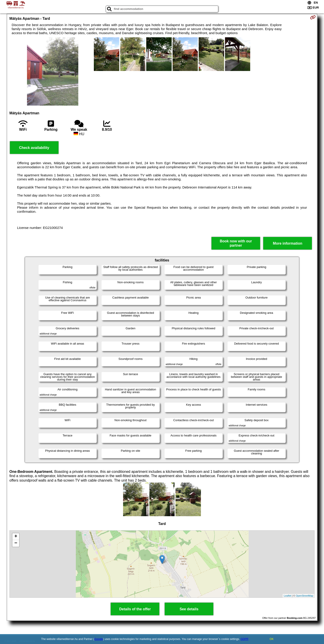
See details (189, 609)
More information (288, 243)
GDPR (244, 639)
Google (99, 639)
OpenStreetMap (305, 596)
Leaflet (287, 596)
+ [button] (16, 537)
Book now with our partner (236, 243)
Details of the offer (135, 609)
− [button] (16, 543)
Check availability (34, 148)
